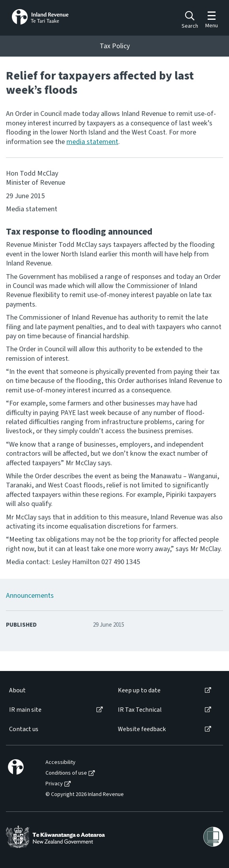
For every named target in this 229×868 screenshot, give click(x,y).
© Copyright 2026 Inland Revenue (85, 795)
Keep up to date (139, 691)
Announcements (30, 596)
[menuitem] (55, 691)
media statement (92, 142)
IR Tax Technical (140, 710)
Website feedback (142, 729)
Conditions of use (66, 773)
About (17, 691)
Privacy (54, 784)
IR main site (25, 710)
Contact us (24, 729)
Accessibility (61, 763)
